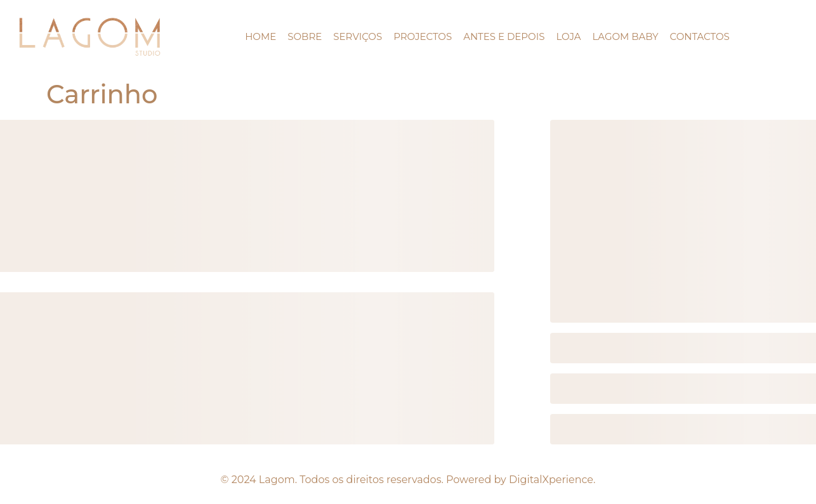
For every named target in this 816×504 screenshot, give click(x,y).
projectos (423, 36)
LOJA (568, 36)
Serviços (358, 36)
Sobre (305, 36)
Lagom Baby (625, 36)
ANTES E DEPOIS (504, 36)
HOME (260, 36)
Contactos (700, 36)
